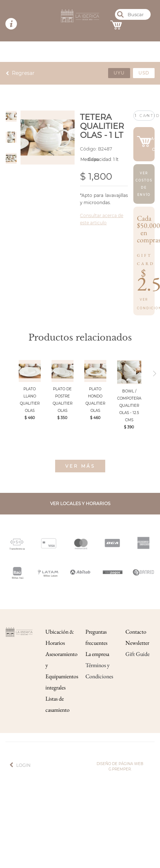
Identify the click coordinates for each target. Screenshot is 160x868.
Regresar (23, 73)
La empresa (97, 654)
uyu (119, 73)
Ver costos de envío (144, 184)
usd (144, 73)
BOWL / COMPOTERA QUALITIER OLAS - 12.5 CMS (129, 406)
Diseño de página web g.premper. (120, 766)
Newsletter (137, 643)
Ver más (80, 466)
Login (23, 765)
